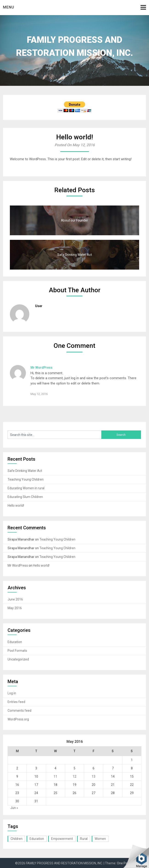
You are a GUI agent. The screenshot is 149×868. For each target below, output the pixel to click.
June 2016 (15, 599)
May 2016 (15, 608)
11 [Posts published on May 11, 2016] (55, 776)
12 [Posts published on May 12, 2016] (74, 776)
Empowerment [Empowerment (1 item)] (62, 839)
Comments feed (19, 711)
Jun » (14, 808)
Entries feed (16, 702)
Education (15, 642)
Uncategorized (18, 659)
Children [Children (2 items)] (17, 839)
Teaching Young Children (26, 479)
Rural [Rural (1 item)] (84, 839)
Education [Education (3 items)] (37, 839)
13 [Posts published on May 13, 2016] (94, 776)
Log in (12, 693)
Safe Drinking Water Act (25, 471)
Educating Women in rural (26, 488)
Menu (9, 7)
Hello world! (16, 506)
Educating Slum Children (25, 497)
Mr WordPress (41, 368)
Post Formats (17, 651)
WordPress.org (18, 719)
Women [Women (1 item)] (100, 839)
